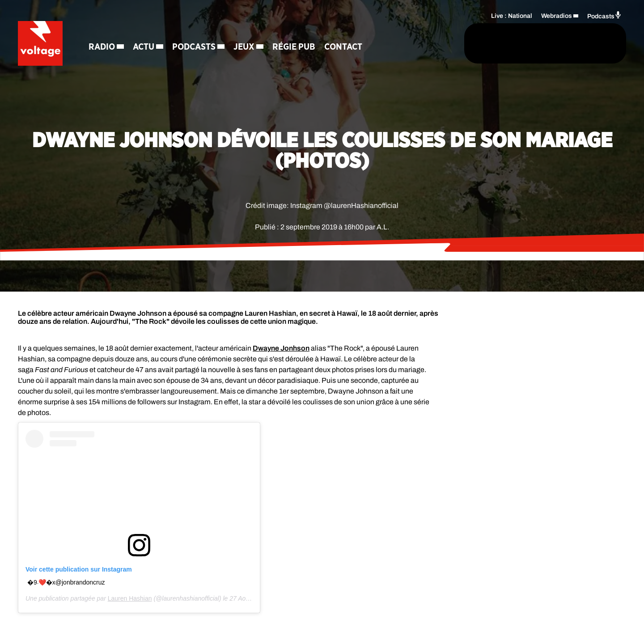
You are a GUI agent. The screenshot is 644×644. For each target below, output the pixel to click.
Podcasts (194, 47)
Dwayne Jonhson (281, 348)
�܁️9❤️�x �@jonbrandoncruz (66, 582)
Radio (102, 47)
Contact (343, 47)
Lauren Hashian (130, 598)
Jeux (244, 47)
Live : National (512, 16)
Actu (144, 47)
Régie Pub (294, 47)
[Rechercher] (433, 43)
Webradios (557, 16)
